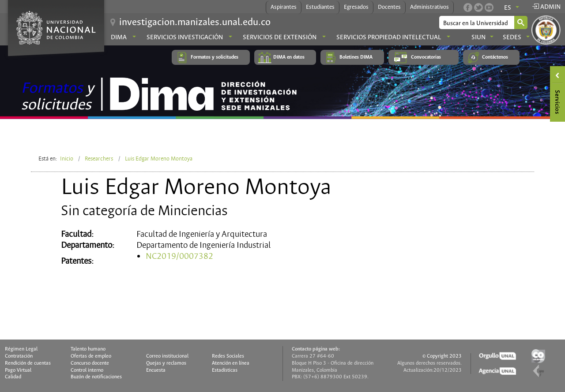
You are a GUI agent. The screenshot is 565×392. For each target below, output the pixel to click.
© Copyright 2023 (442, 356)
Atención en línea (231, 363)
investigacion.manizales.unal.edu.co (195, 22)
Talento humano (88, 349)
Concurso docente (90, 363)
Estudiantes (320, 7)
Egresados (356, 7)
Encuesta (156, 370)
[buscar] (476, 23)
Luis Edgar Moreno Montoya (159, 159)
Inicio (67, 159)
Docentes (389, 7)
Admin (546, 7)
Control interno (87, 370)
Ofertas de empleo (91, 356)
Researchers (99, 159)
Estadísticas (225, 370)
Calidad (13, 377)
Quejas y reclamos (166, 363)
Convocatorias (426, 57)
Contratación (19, 356)
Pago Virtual (18, 370)
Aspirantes (284, 7)
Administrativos (429, 7)
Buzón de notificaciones (96, 377)
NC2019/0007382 (179, 256)
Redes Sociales (228, 356)
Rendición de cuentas (28, 363)
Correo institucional (167, 356)
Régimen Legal (21, 349)
